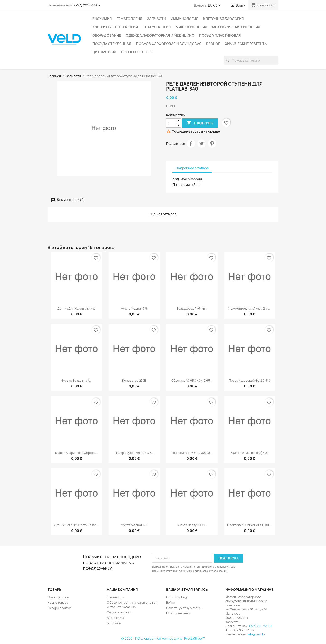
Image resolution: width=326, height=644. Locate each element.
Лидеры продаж (59, 608)
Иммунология (185, 19)
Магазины (114, 623)
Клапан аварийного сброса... (76, 453)
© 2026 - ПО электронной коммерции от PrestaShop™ (163, 638)
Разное (213, 44)
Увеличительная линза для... (250, 308)
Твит (201, 143)
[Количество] (171, 123)
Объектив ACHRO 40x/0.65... (192, 381)
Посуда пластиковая (220, 35)
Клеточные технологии (115, 27)
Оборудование (107, 35)
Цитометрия (104, 52)
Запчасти (156, 19)
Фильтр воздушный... (77, 381)
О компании (115, 597)
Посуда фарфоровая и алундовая (169, 44)
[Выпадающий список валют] (215, 6)
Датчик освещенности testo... (76, 525)
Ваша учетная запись (187, 590)
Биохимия (102, 19)
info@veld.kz (256, 634)
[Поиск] (251, 60)
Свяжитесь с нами (120, 612)
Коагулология (157, 27)
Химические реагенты (246, 44)
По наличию (183, 185)
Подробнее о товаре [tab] (192, 168)
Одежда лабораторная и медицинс (160, 35)
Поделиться (191, 143)
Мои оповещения (179, 613)
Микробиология (191, 27)
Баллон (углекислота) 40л (249, 453)
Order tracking (177, 597)
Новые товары (58, 602)
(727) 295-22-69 (87, 5)
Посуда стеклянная (112, 44)
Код (176, 179)
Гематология (129, 19)
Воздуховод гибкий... (192, 308)
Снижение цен (58, 597)
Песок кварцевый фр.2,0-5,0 (249, 381)
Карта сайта (115, 618)
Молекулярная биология (236, 27)
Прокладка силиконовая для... (249, 525)
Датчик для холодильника (76, 308)
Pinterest (212, 143)
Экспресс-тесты (137, 52)
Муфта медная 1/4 (134, 525)
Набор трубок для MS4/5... (134, 453)
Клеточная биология (224, 19)
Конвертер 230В (134, 381)
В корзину (200, 123)
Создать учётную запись (184, 608)
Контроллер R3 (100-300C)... (192, 453)
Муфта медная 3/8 (134, 308)
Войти (170, 602)
